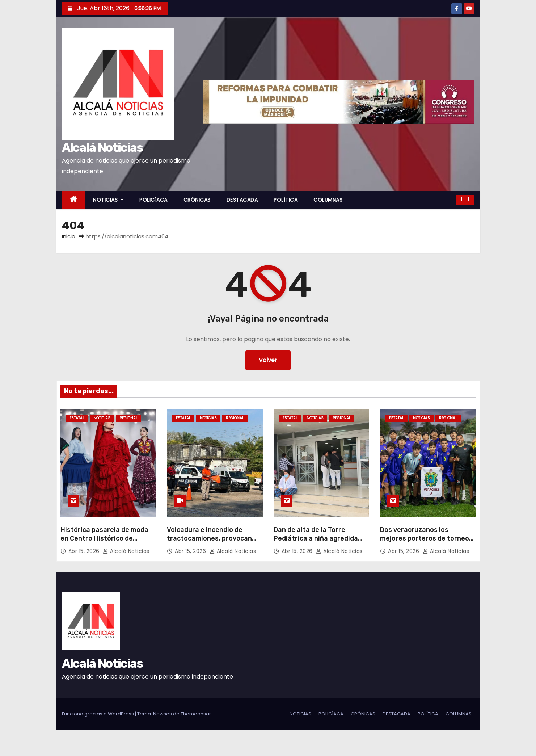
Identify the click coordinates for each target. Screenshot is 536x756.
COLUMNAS (328, 200)
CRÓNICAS (197, 200)
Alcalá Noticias (102, 148)
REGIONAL (128, 418)
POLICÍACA (153, 200)
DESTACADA (242, 200)
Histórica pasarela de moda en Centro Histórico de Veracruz (104, 538)
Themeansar (196, 714)
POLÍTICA (286, 200)
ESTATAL (77, 418)
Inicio (69, 236)
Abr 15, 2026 (85, 551)
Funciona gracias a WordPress (98, 714)
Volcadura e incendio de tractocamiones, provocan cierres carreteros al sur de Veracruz (211, 543)
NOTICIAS (108, 200)
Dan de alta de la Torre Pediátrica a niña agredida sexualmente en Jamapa (316, 538)
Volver (268, 360)
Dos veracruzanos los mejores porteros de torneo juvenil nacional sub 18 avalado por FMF (425, 543)
